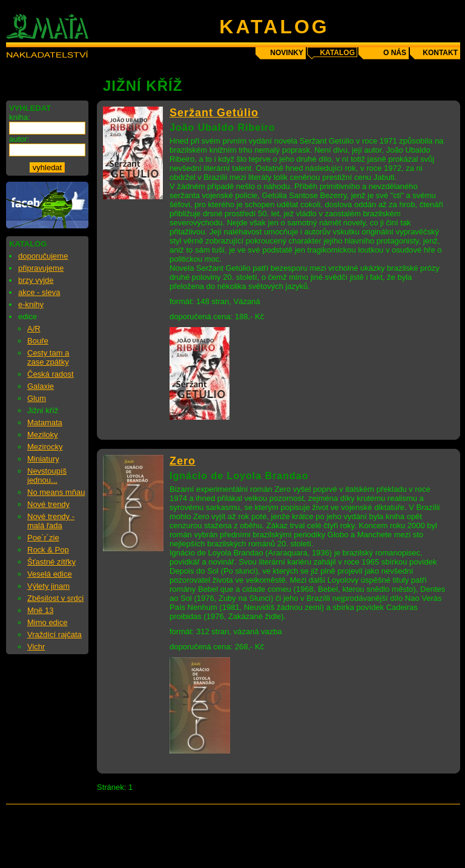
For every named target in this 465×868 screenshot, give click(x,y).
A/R (34, 329)
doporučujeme (43, 256)
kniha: (20, 117)
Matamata (45, 422)
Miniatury (43, 459)
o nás (395, 53)
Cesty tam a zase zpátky (48, 357)
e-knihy (31, 304)
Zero (183, 461)
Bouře (38, 341)
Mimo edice (47, 622)
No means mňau (56, 492)
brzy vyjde (36, 280)
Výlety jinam (48, 586)
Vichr (36, 647)
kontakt (440, 53)
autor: (19, 139)
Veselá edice (50, 574)
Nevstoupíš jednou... (47, 475)
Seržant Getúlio (214, 113)
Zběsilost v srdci (55, 598)
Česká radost (51, 374)
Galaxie (41, 386)
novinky (287, 53)
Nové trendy (48, 504)
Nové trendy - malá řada (51, 521)
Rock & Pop (48, 550)
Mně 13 (40, 610)
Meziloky (43, 435)
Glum (37, 398)
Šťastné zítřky (51, 562)
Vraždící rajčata (54, 634)
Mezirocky (45, 447)
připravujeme (41, 268)
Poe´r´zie (43, 538)
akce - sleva (39, 292)
